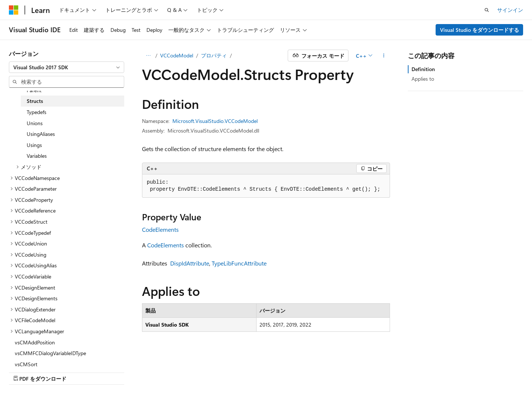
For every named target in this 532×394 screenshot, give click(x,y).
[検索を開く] (487, 10)
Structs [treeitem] (35, 101)
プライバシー (398, 371)
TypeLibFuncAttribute (239, 263)
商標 (463, 371)
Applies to (423, 79)
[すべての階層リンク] (148, 56)
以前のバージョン (304, 371)
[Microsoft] (14, 10)
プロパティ (214, 55)
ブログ (341, 371)
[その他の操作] (384, 56)
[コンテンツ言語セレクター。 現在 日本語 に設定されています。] (24, 371)
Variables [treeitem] (37, 156)
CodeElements (160, 229)
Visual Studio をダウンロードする (480, 30)
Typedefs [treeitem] (37, 112)
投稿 (368, 371)
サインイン (510, 10)
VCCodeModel (177, 55)
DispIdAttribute (190, 263)
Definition (423, 69)
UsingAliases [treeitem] (41, 134)
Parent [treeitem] (34, 90)
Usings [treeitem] (34, 145)
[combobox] (67, 67)
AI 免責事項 (260, 371)
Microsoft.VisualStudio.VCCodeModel (215, 121)
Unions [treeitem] (35, 123)
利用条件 (438, 371)
